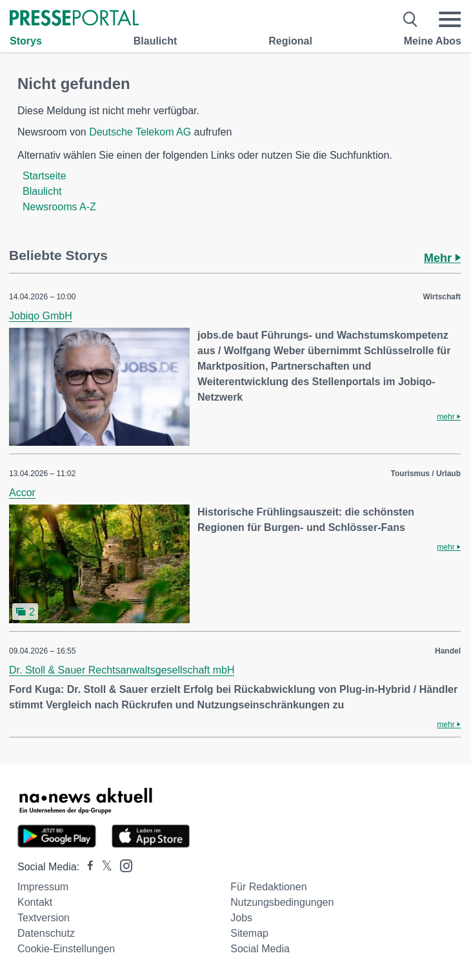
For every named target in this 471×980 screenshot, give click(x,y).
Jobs (241, 918)
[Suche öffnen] (411, 19)
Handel (448, 651)
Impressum (43, 887)
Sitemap (249, 933)
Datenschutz (46, 933)
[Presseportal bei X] (103, 867)
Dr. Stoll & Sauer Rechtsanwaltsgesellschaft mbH (122, 670)
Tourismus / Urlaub (426, 474)
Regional (290, 41)
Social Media (260, 949)
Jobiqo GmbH (41, 316)
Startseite (45, 176)
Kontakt (35, 902)
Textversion (44, 918)
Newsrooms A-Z (59, 207)
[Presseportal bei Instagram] (122, 865)
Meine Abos (433, 41)
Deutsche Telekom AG (140, 132)
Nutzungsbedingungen (282, 902)
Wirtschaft (442, 297)
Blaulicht (155, 41)
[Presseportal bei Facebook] (86, 867)
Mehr (442, 258)
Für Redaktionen (268, 887)
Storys (26, 41)
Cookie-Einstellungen (66, 949)
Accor (22, 493)
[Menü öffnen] (450, 19)
